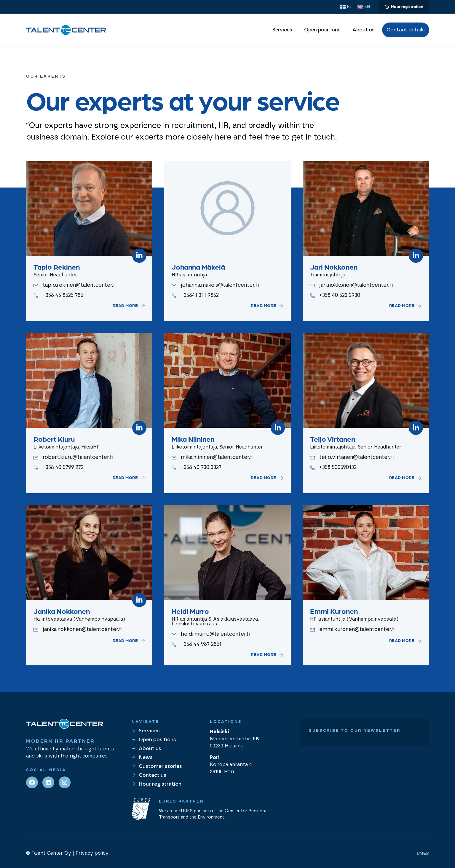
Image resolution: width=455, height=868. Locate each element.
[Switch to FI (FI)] (346, 7)
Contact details (406, 30)
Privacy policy (92, 853)
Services (282, 30)
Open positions (322, 30)
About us (364, 30)
